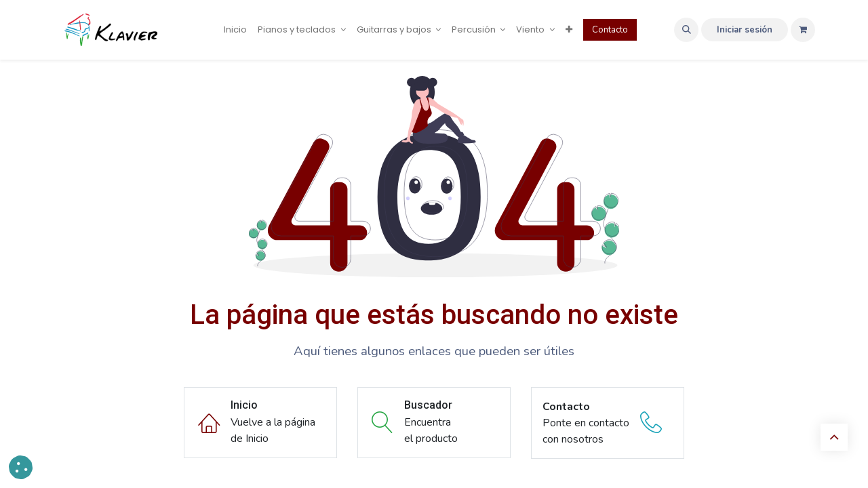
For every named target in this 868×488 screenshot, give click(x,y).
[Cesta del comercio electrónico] (803, 30)
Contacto (610, 30)
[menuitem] (235, 30)
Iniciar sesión (745, 30)
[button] (686, 30)
